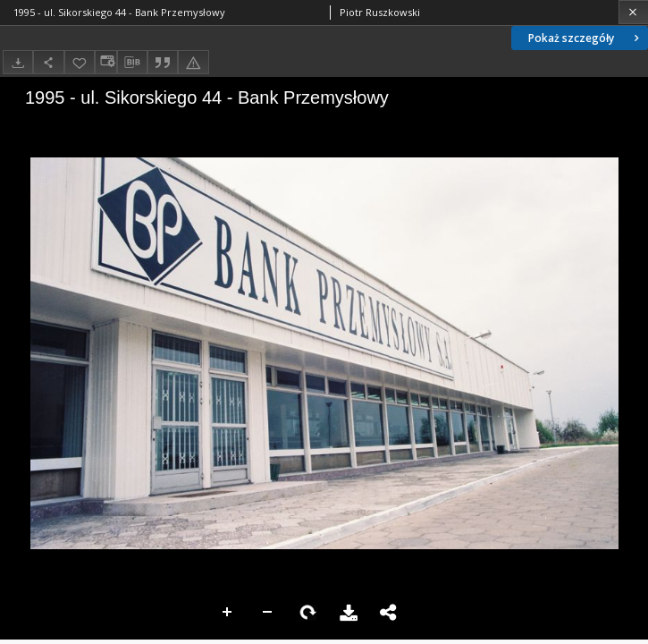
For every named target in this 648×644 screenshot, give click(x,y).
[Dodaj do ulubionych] (80, 62)
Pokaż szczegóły (585, 38)
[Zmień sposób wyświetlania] (105, 62)
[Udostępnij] (48, 62)
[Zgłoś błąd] (193, 62)
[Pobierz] (18, 62)
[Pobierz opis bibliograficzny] (132, 63)
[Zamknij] (633, 12)
